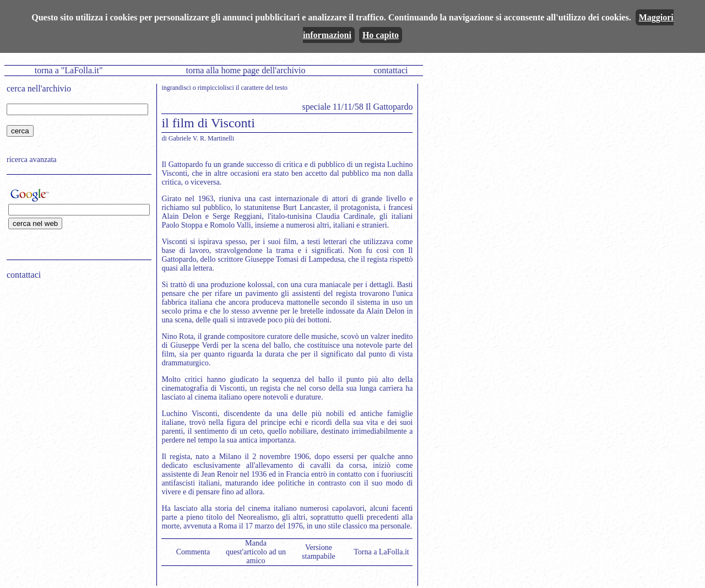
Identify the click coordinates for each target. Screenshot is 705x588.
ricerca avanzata (32, 160)
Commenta (193, 552)
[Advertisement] (75, 359)
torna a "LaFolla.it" (69, 70)
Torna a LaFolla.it (381, 552)
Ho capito (381, 35)
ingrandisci (176, 88)
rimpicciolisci (216, 88)
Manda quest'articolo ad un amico (256, 552)
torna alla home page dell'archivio (245, 70)
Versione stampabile (319, 552)
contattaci (391, 70)
